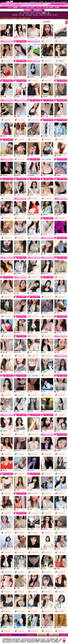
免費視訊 (11, 38)
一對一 (65, 57)
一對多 (52, 156)
